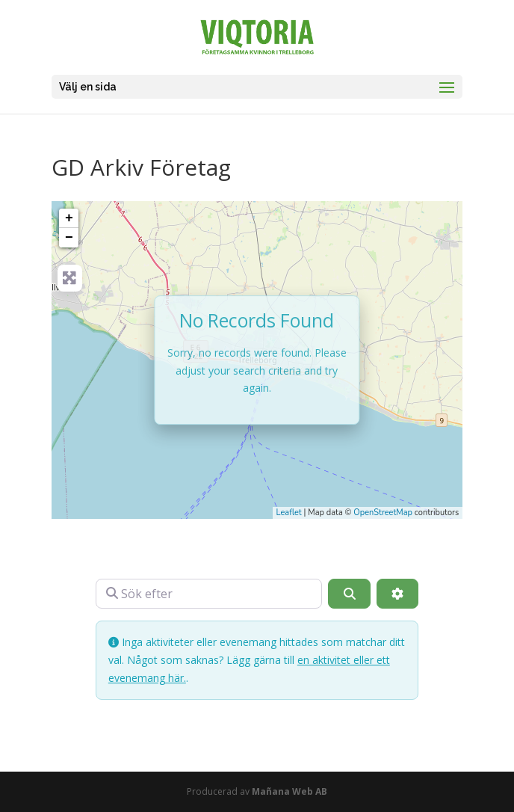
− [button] (69, 238)
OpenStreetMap (383, 513)
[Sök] (349, 594)
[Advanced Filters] (397, 594)
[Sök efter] (209, 594)
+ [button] (69, 218)
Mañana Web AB (289, 791)
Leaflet (289, 513)
